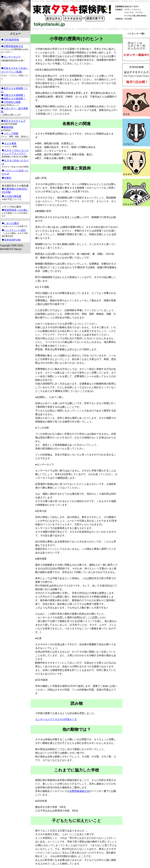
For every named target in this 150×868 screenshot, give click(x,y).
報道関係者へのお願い (16, 210)
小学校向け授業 (12, 102)
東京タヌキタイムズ (15, 121)
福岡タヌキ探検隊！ (15, 99)
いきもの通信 (11, 223)
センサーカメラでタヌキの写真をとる (56, 719)
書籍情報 (8, 127)
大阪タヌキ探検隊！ (15, 95)
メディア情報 (11, 133)
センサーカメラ (12, 57)
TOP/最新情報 (11, 40)
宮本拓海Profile (12, 240)
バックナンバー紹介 (15, 230)
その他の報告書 (13, 196)
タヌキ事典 (10, 143)
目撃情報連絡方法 (79, 791)
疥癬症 (8, 178)
